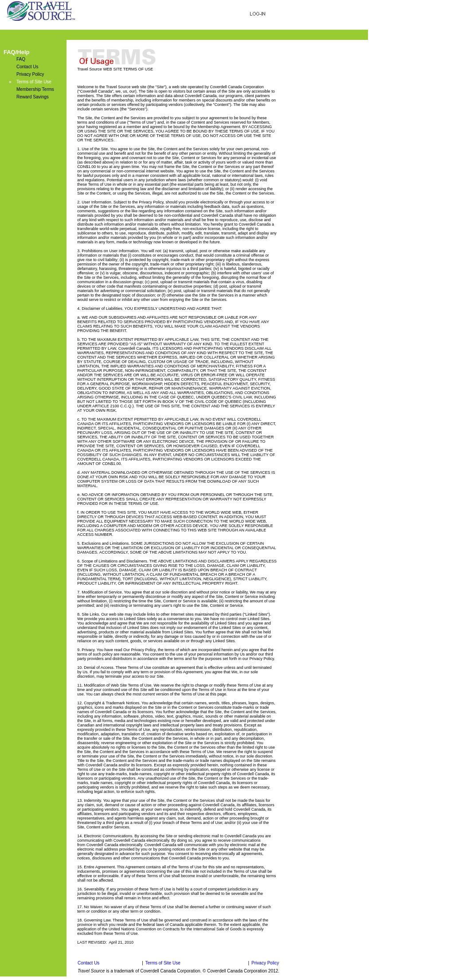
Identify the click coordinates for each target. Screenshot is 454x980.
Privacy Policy (30, 74)
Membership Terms (35, 89)
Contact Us (27, 67)
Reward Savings (33, 97)
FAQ (21, 59)
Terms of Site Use (34, 82)
